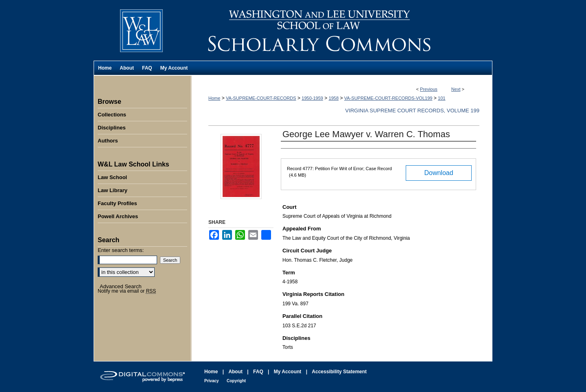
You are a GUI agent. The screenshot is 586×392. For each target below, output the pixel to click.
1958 (334, 98)
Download (438, 173)
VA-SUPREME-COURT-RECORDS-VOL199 (388, 98)
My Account (288, 372)
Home (214, 98)
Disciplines (112, 128)
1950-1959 (312, 98)
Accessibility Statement (339, 372)
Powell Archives (118, 216)
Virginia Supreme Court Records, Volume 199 (412, 111)
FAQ (258, 372)
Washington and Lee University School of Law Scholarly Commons (342, 30)
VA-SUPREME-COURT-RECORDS (261, 98)
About (235, 372)
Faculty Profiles (117, 203)
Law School (112, 177)
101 (442, 98)
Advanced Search (121, 286)
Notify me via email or (127, 291)
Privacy (212, 381)
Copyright (236, 381)
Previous (429, 89)
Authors (108, 141)
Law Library (113, 190)
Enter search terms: (121, 250)
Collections (112, 115)
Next (456, 89)
